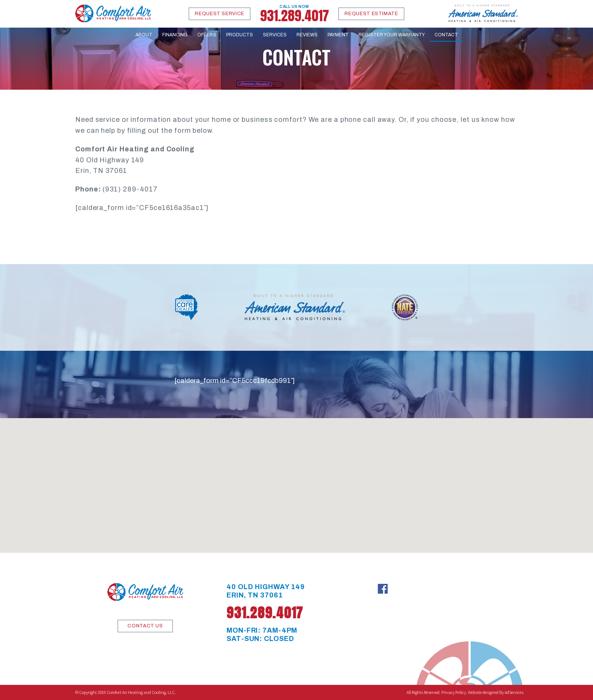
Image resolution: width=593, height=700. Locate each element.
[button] (296, 478)
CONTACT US (145, 626)
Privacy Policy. (454, 692)
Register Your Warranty (392, 35)
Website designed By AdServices (496, 692)
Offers (207, 35)
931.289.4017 (295, 14)
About (144, 35)
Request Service (220, 14)
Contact (446, 35)
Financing (175, 35)
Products (240, 35)
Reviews (307, 35)
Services (275, 35)
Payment (338, 35)
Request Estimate (371, 14)
